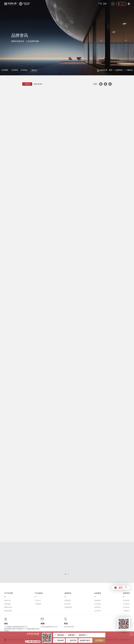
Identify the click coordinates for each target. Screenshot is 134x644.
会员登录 (97, 611)
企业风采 (24, 70)
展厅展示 (68, 604)
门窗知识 (34, 70)
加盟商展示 (68, 607)
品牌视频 (7, 604)
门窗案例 (38, 604)
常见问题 (97, 604)
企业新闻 (5, 70)
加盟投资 (68, 593)
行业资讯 (14, 70)
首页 (111, 70)
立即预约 (99, 640)
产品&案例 (39, 593)
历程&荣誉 (8, 611)
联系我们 (97, 607)
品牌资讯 (119, 70)
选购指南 (97, 600)
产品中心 (38, 600)
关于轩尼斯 (8, 593)
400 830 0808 (34, 641)
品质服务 (98, 593)
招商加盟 (68, 600)
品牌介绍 (7, 600)
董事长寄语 (8, 607)
